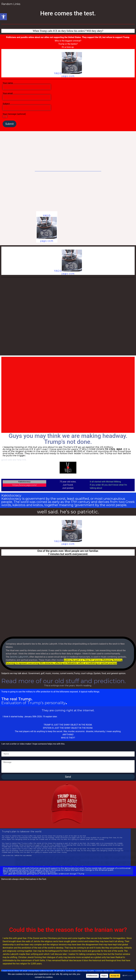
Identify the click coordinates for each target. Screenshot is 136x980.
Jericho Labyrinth (19, 657)
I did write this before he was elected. (17, 856)
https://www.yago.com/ (24, 485)
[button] (3, 17)
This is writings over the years (59, 686)
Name (4, 750)
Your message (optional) (14, 115)
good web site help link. (14, 460)
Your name (27, 85)
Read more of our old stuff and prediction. (64, 681)
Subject (27, 106)
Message (6, 759)
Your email (27, 95)
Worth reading (84, 686)
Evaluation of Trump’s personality (33, 703)
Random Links (11, 4)
